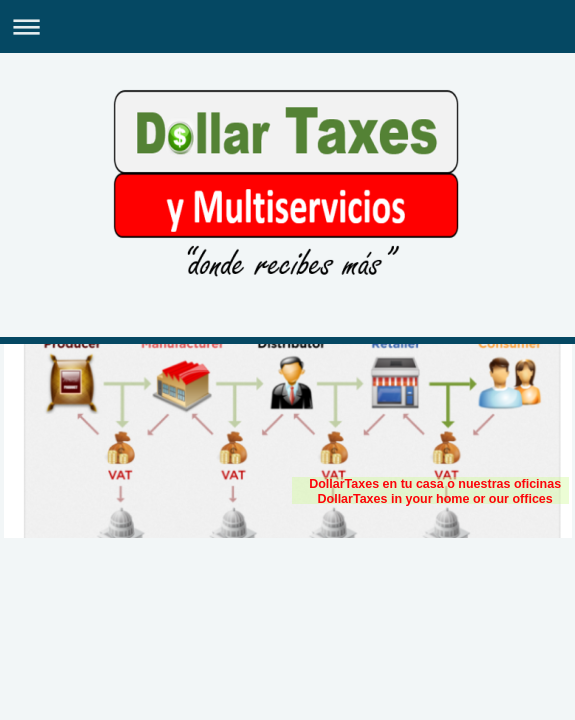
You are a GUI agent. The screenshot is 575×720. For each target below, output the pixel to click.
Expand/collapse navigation (287, 26)
